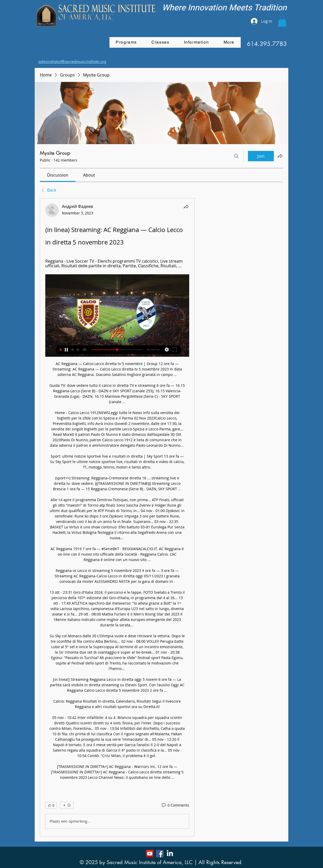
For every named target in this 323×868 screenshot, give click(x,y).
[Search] (236, 156)
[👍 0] (51, 805)
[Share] (186, 207)
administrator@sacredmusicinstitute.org (72, 62)
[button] (282, 21)
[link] (58, 175)
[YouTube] (150, 854)
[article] (117, 517)
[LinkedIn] (170, 854)
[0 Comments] (175, 805)
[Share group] (280, 156)
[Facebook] (160, 854)
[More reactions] (67, 805)
